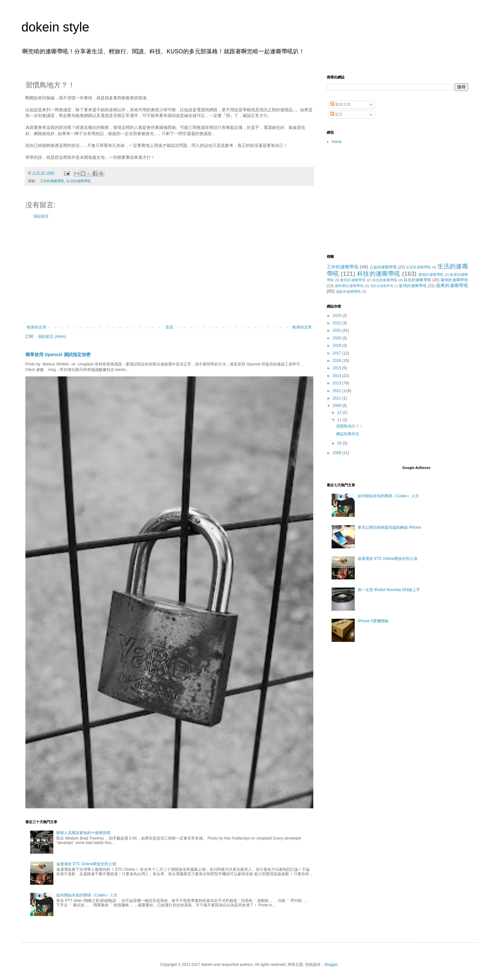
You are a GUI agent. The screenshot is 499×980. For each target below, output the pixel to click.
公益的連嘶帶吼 (383, 267)
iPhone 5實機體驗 (373, 621)
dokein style (55, 27)
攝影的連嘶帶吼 (348, 292)
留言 (337, 114)
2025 (337, 316)
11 (340, 420)
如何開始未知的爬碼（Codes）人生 (87, 895)
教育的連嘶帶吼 (353, 280)
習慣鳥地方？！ (350, 426)
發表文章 (340, 104)
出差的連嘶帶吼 (418, 267)
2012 (337, 391)
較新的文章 (37, 327)
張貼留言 (41, 216)
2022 (337, 323)
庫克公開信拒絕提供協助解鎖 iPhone (389, 527)
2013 (337, 383)
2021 (337, 330)
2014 (337, 376)
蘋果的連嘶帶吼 (452, 285)
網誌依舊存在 (348, 434)
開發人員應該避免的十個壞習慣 (83, 833)
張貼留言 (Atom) (52, 337)
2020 (337, 338)
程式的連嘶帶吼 (385, 280)
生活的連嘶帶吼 (79, 181)
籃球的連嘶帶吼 (413, 286)
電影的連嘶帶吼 (382, 286)
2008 (337, 453)
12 (340, 412)
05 (340, 443)
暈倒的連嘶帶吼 (454, 280)
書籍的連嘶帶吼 (431, 274)
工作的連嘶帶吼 (52, 181)
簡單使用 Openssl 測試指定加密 (58, 355)
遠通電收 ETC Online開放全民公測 (86, 864)
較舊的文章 (302, 327)
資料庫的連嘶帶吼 (349, 286)
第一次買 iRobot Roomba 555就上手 (389, 590)
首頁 (169, 327)
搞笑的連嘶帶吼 (417, 280)
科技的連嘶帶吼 (379, 274)
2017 (337, 353)
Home (337, 142)
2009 (337, 406)
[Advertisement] (169, 272)
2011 (337, 398)
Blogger (331, 965)
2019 (337, 346)
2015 (337, 368)
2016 (337, 361)
